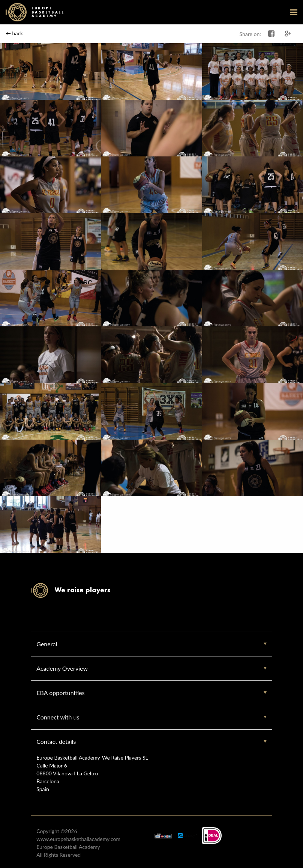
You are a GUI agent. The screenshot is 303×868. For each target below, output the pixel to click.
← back (14, 33)
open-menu (294, 12)
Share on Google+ (288, 34)
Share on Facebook (271, 34)
